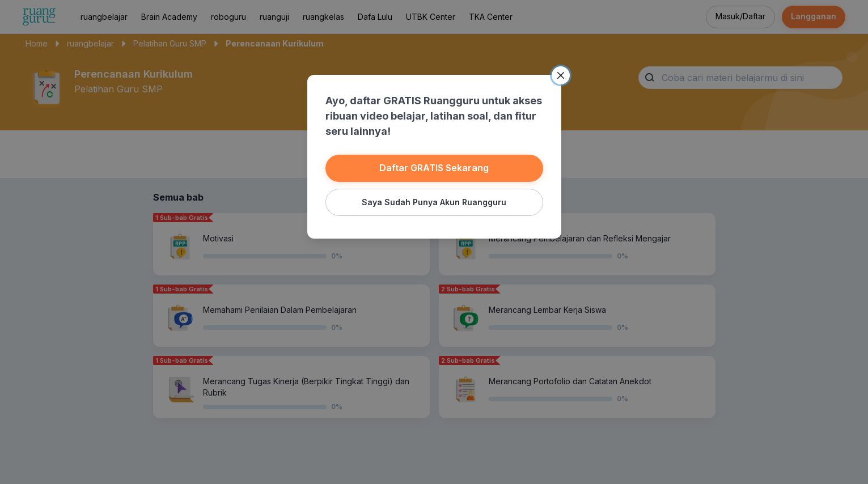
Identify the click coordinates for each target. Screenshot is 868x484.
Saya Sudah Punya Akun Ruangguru (434, 202)
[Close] (561, 75)
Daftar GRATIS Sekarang (434, 168)
